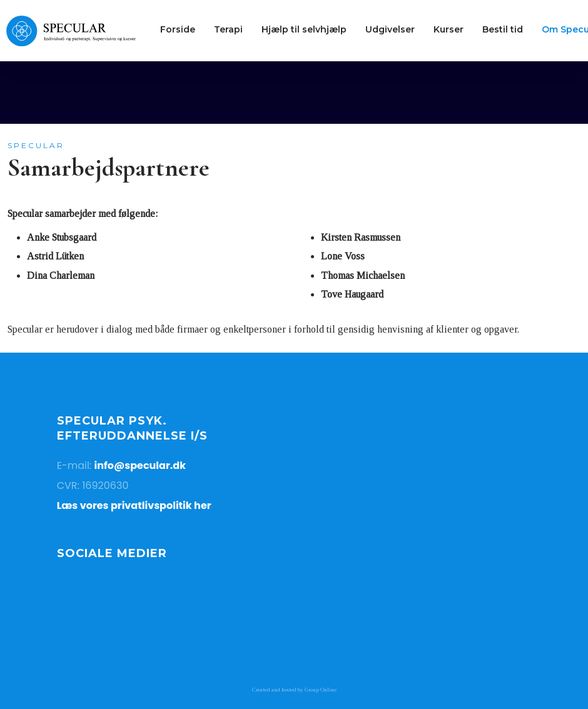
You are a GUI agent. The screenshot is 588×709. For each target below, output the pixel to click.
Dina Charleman (61, 275)
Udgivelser (390, 29)
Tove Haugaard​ (352, 294)
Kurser (449, 29)
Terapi (228, 29)
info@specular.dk (140, 465)
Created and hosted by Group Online (294, 690)
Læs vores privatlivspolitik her (134, 505)
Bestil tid (503, 29)
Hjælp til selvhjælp (304, 29)
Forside (178, 29)
